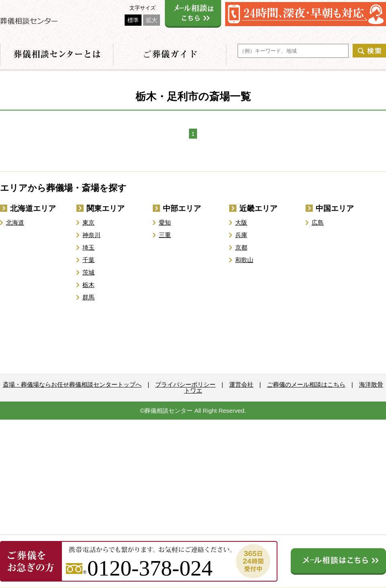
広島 (318, 222)
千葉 (88, 260)
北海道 (15, 222)
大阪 (241, 222)
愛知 (165, 222)
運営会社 (241, 384)
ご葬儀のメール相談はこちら (306, 384)
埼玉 (88, 247)
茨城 (88, 272)
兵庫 (241, 235)
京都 (241, 247)
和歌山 (244, 260)
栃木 (88, 285)
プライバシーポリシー (185, 384)
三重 (165, 235)
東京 (88, 222)
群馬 (88, 297)
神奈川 (91, 235)
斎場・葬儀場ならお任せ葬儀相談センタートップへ (72, 384)
